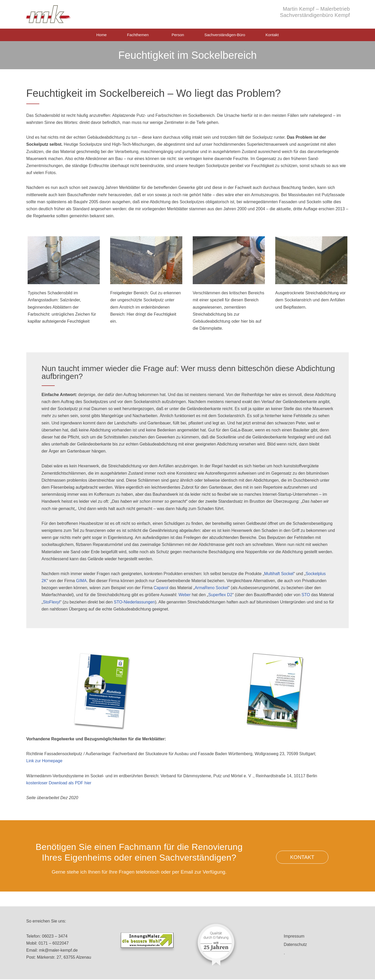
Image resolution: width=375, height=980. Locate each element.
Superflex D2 (220, 595)
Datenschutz (295, 944)
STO (306, 595)
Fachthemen (139, 35)
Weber (185, 595)
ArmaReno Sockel (211, 588)
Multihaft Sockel (279, 574)
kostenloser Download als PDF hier (59, 783)
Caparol (161, 588)
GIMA (81, 581)
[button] (302, 857)
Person (178, 35)
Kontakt (272, 35)
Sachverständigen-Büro (225, 35)
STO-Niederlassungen (134, 602)
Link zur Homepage (44, 761)
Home (102, 35)
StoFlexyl (52, 602)
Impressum (294, 936)
